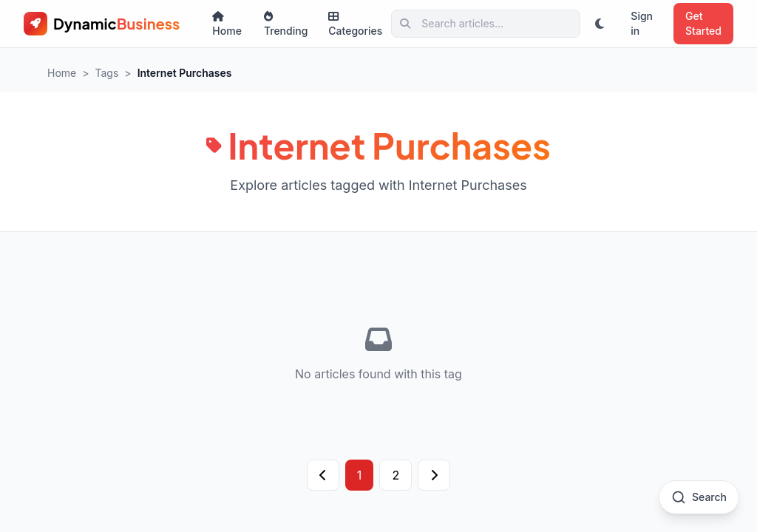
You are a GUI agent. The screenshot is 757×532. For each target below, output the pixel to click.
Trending (286, 24)
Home (227, 24)
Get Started (703, 23)
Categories (355, 24)
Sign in (642, 23)
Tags (107, 73)
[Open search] (699, 497)
